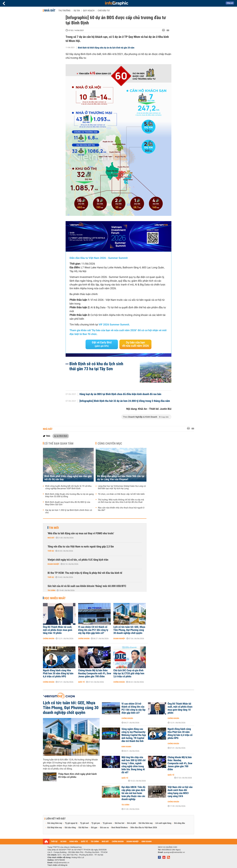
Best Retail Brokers (120, 828)
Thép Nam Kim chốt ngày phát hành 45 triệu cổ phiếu (77, 775)
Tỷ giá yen (96, 823)
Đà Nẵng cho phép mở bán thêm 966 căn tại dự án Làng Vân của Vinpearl (121, 478)
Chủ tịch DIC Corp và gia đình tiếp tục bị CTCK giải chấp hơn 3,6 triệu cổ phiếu (129, 674)
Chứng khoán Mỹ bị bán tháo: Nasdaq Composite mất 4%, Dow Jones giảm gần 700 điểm (95, 674)
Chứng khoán (49, 639)
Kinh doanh (126, 747)
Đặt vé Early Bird (102, 344)
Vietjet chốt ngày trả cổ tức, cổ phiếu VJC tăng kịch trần (78, 560)
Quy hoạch (89, 11)
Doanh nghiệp (53, 564)
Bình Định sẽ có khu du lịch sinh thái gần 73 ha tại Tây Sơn (96, 366)
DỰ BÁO (63, 842)
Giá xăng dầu (179, 823)
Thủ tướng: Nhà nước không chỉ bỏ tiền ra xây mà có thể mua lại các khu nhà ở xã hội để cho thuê (121, 501)
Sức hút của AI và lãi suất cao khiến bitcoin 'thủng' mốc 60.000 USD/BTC (87, 586)
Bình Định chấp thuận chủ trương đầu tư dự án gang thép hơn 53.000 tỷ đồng (69, 495)
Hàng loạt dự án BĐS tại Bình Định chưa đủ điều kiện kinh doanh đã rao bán (120, 394)
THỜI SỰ (54, 842)
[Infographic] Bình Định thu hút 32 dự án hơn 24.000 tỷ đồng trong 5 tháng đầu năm (125, 401)
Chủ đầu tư (104, 11)
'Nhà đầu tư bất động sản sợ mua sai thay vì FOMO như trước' (81, 533)
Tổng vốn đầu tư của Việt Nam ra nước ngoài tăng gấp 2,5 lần (81, 547)
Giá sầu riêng (70, 828)
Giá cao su (104, 828)
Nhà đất (50, 10)
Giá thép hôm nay (55, 828)
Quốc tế (81, 682)
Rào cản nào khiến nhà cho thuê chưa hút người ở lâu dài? (121, 509)
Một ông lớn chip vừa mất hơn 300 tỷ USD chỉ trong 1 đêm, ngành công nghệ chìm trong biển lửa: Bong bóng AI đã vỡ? (134, 765)
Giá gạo (94, 828)
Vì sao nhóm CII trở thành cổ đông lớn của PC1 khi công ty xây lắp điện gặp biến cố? (93, 630)
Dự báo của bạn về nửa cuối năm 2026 (136, 344)
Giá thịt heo (83, 828)
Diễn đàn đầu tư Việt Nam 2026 (144, 828)
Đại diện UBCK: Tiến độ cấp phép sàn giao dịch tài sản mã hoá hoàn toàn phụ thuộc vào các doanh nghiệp (133, 793)
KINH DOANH (147, 842)
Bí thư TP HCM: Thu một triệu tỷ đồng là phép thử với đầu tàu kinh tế (85, 573)
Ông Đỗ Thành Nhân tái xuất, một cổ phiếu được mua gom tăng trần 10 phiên (58, 630)
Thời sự (51, 551)
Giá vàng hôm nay (55, 823)
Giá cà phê (131, 823)
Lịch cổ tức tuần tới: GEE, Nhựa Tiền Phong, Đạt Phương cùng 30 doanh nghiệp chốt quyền (129, 630)
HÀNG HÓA (74, 842)
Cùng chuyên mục (110, 443)
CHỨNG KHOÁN (118, 842)
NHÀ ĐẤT (105, 842)
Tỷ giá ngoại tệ (71, 823)
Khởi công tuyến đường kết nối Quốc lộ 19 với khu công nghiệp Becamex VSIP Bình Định (68, 487)
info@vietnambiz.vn (61, 863)
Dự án (77, 11)
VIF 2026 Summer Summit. (114, 325)
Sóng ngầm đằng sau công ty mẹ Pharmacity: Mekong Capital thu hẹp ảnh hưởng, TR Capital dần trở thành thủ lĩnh (134, 735)
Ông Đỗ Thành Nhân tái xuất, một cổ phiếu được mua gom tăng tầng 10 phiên (180, 708)
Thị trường (64, 11)
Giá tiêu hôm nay (146, 823)
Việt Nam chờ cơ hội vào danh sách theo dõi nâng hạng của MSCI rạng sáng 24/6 (180, 792)
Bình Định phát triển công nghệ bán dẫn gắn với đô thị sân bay (68, 478)
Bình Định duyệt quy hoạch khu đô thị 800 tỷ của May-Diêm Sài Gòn (68, 503)
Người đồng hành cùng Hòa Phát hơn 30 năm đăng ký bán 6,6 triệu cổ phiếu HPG (58, 674)
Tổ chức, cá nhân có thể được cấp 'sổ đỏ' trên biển (121, 494)
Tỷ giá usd (84, 823)
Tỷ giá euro (107, 823)
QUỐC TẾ (84, 842)
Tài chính (51, 590)
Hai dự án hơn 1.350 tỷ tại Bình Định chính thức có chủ (69, 511)
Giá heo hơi (119, 823)
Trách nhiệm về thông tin (57, 865)
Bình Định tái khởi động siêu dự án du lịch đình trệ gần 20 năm (106, 48)
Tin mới (54, 528)
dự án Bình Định (61, 436)
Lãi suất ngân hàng (163, 823)
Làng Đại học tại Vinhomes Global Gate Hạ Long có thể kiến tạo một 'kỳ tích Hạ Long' (122, 487)
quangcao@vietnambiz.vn (174, 852)
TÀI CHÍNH (95, 842)
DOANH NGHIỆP (132, 842)
